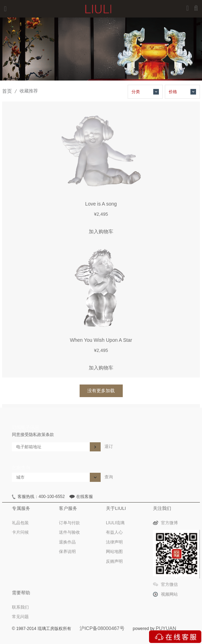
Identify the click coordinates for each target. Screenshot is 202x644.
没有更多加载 (101, 391)
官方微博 (169, 523)
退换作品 (67, 542)
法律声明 (114, 542)
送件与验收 (69, 532)
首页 (7, 91)
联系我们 (20, 607)
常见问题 (20, 617)
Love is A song (101, 204)
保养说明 (67, 552)
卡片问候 (20, 532)
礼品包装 (20, 523)
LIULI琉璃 (115, 523)
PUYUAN (166, 628)
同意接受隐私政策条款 (33, 435)
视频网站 (169, 594)
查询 (109, 477)
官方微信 (169, 584)
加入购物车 (101, 231)
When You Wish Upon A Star (101, 340)
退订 (109, 446)
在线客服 (85, 497)
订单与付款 (69, 523)
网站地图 (114, 552)
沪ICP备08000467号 (102, 628)
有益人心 (114, 532)
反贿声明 (114, 561)
